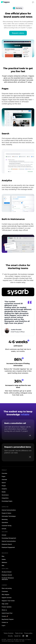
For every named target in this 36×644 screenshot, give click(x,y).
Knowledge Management (9, 538)
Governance (5, 495)
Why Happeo (5, 594)
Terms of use (19, 633)
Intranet (4, 535)
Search (4, 483)
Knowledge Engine (7, 501)
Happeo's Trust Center (8, 601)
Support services (7, 598)
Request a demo (18, 33)
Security (10, 636)
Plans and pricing (7, 588)
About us (4, 610)
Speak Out (17, 636)
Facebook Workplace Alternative (8, 579)
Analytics (4, 489)
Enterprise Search (7, 544)
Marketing (5, 519)
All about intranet (7, 572)
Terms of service (8, 633)
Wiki (3, 565)
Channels (4, 479)
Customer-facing (7, 526)
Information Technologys (9, 516)
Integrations (5, 498)
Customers (5, 591)
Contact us (5, 622)
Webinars (4, 562)
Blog (3, 556)
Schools (4, 529)
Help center (5, 604)
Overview (4, 473)
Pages (4, 476)
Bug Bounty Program (8, 619)
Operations (5, 522)
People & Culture (6, 513)
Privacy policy (28, 633)
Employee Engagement (8, 547)
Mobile (4, 492)
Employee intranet (7, 575)
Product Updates (7, 607)
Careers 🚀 (5, 616)
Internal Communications (9, 510)
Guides (4, 559)
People (4, 486)
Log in (3, 625)
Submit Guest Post (7, 613)
